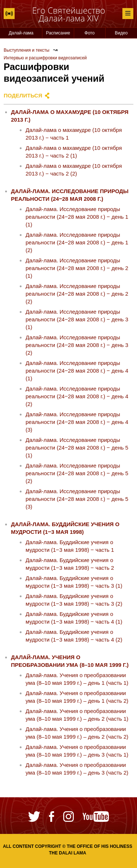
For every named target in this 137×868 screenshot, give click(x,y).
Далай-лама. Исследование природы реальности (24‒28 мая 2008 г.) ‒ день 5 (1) (77, 448)
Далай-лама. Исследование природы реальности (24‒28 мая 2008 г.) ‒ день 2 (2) (77, 294)
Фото (90, 33)
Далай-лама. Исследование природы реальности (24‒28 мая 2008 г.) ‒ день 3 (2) (77, 345)
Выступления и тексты (26, 50)
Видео (121, 33)
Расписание (58, 33)
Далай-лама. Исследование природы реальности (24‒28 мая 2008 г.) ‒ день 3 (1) (77, 319)
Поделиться (23, 95)
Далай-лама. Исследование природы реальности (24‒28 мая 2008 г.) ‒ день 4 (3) (77, 422)
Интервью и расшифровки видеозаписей (45, 58)
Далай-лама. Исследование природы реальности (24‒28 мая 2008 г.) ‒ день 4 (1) (77, 371)
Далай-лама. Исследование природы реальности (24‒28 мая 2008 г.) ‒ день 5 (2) (77, 473)
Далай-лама (21, 33)
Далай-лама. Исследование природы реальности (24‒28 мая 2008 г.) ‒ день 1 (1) (77, 217)
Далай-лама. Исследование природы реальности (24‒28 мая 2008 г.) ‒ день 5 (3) (77, 499)
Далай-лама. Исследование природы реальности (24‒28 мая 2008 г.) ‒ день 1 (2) (77, 242)
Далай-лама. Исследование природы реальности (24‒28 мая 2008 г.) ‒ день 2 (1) (77, 268)
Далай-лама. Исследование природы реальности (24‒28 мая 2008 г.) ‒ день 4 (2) (77, 396)
